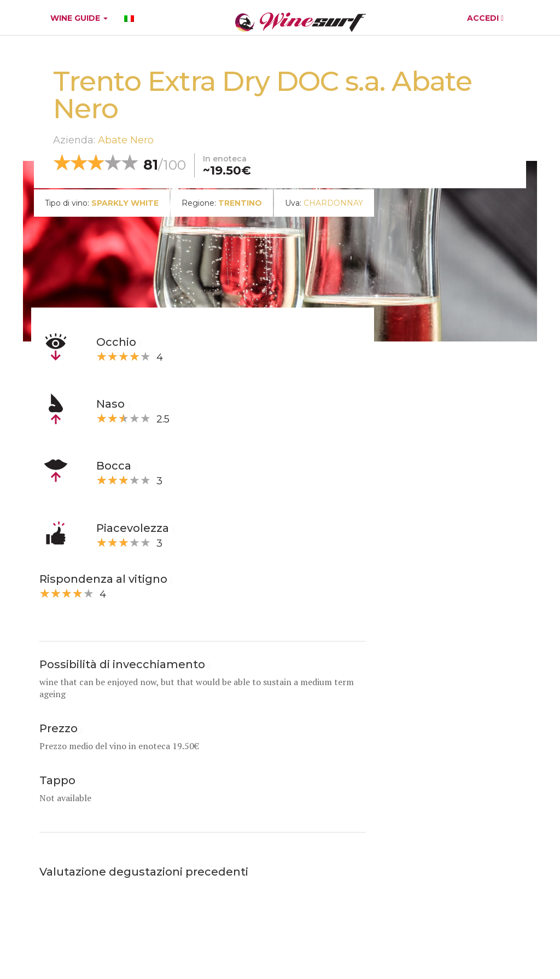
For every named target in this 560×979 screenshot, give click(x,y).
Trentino (240, 203)
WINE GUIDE (79, 18)
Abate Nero (126, 140)
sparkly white (125, 203)
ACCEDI (485, 18)
